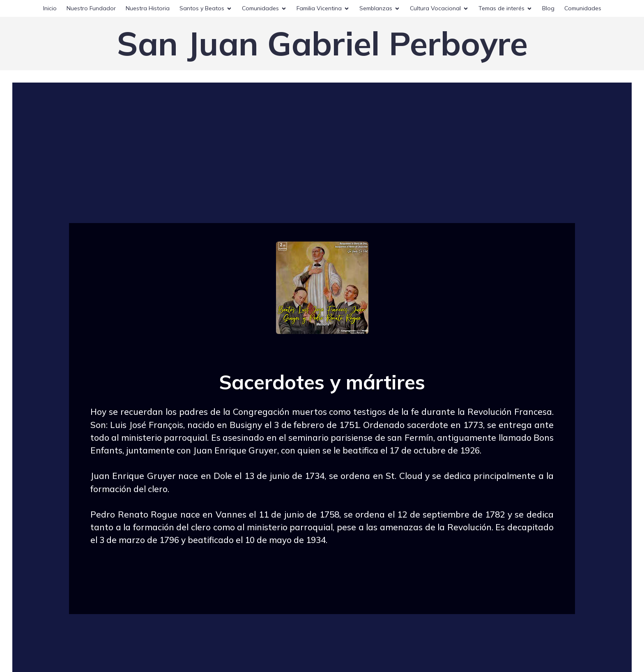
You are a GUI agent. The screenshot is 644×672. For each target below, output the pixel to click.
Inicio (50, 8)
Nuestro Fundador (91, 8)
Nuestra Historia (148, 8)
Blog (548, 8)
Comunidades (583, 8)
